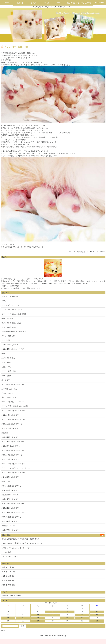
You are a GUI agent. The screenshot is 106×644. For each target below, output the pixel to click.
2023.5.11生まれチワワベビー (13, 437)
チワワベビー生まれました (11, 305)
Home (7, 3)
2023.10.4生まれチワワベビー (13, 455)
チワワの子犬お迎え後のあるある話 (15, 406)
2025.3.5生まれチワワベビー (12, 517)
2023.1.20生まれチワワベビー (13, 424)
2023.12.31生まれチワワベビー (13, 473)
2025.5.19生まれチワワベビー (13, 521)
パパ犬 (47, 3)
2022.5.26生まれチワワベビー (13, 385)
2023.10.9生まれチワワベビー (13, 459)
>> (61, 603)
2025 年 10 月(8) (8, 576)
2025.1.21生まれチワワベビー (13, 504)
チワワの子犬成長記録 (77, 252)
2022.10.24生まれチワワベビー (13, 411)
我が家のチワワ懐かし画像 (11, 323)
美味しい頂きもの (8, 336)
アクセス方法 (86, 3)
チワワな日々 (6, 362)
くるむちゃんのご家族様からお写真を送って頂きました (22, 543)
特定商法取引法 (73, 3)
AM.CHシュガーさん (9, 389)
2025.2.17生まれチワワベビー (13, 512)
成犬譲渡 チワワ (8, 526)
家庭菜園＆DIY (7, 433)
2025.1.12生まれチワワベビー (13, 499)
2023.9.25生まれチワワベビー (13, 450)
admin (3, 631)
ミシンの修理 (6, 552)
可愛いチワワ (6, 367)
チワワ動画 (6, 340)
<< (46, 603)
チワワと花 (6, 481)
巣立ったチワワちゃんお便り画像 (14, 314)
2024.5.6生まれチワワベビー (12, 486)
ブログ (33, 3)
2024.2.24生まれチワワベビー (13, 477)
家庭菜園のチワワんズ (10, 495)
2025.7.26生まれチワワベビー (13, 530)
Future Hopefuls (7, 393)
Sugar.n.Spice (15, 286)
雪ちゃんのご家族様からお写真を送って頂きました (21, 539)
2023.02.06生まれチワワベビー (13, 428)
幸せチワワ (6, 380)
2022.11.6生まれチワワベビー (13, 415)
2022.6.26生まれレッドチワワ (13, 402)
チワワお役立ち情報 (9, 327)
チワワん (5, 354)
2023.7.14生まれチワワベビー (13, 442)
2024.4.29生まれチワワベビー (13, 490)
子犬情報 (20, 3)
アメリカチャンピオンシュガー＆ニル (16, 468)
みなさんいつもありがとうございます (16, 548)
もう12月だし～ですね (10, 557)
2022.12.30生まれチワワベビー (13, 420)
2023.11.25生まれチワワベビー (13, 464)
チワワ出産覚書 (7, 319)
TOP (103, 43)
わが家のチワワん (8, 358)
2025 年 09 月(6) (8, 581)
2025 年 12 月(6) (8, 567)
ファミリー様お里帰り (10, 345)
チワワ (4, 301)
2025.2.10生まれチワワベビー (13, 508)
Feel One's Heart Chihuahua (12, 595)
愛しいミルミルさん (9, 397)
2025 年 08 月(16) (8, 585)
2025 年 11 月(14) (8, 572)
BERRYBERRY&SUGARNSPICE (14, 332)
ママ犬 (60, 3)
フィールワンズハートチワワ (12, 310)
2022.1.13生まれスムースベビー (13, 349)
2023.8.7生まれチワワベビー (12, 446)
